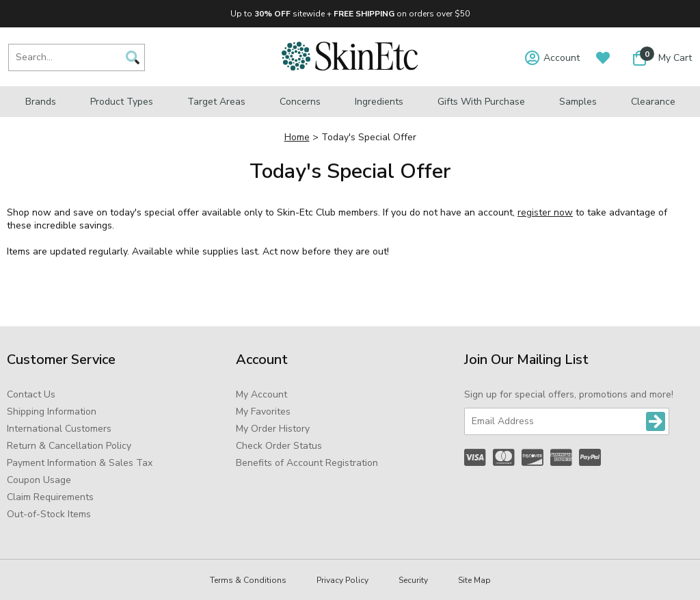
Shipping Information (52, 412)
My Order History (273, 429)
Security (413, 580)
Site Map (474, 580)
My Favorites (263, 412)
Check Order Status (279, 446)
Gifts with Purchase (481, 102)
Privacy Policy (342, 580)
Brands (41, 102)
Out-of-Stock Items (49, 514)
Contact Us (31, 394)
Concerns (300, 102)
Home (297, 137)
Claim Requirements (50, 497)
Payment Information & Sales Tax (80, 463)
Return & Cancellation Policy (69, 446)
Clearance (653, 102)
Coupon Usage (39, 480)
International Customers (59, 429)
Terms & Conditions (248, 580)
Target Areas (216, 102)
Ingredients (379, 102)
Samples (578, 102)
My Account (261, 394)
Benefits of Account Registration (307, 463)
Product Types (122, 102)
